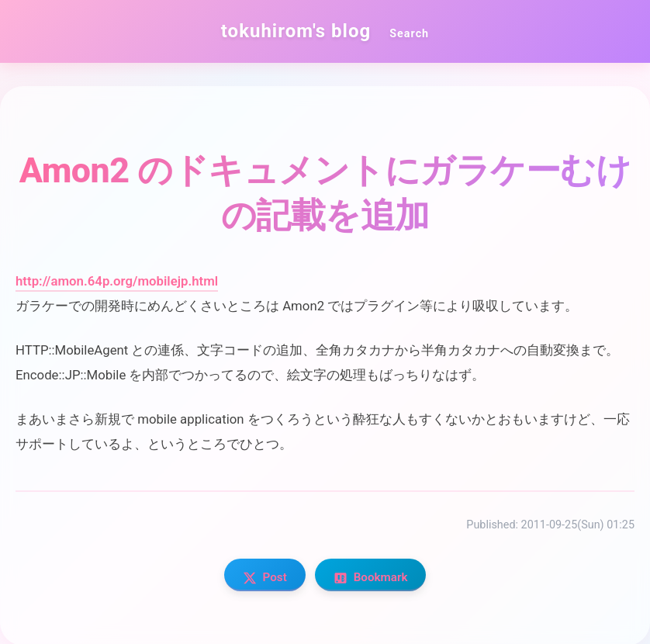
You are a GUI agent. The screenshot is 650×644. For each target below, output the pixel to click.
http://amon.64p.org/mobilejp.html (117, 281)
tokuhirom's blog (296, 31)
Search (409, 34)
